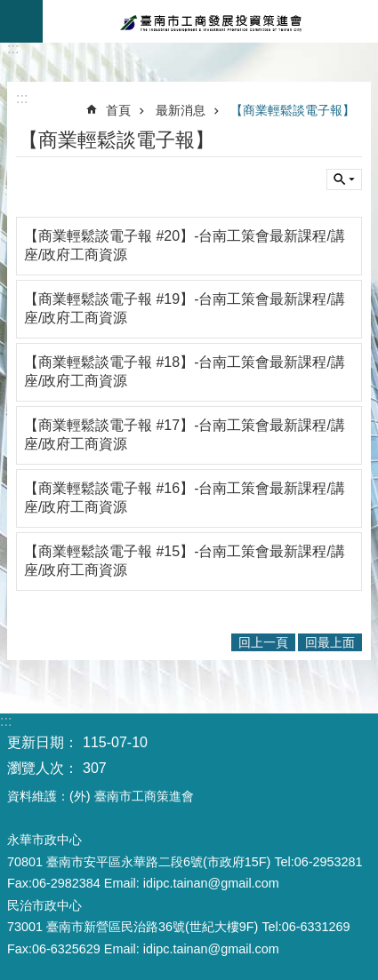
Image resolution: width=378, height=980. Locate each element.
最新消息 (181, 110)
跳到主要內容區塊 (9, 9)
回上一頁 (263, 642)
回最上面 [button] (330, 642)
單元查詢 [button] (344, 179)
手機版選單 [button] (21, 21)
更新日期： (43, 742)
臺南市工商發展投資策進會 (210, 21)
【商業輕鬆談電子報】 (293, 110)
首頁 (118, 110)
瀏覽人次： (43, 768)
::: (13, 48)
